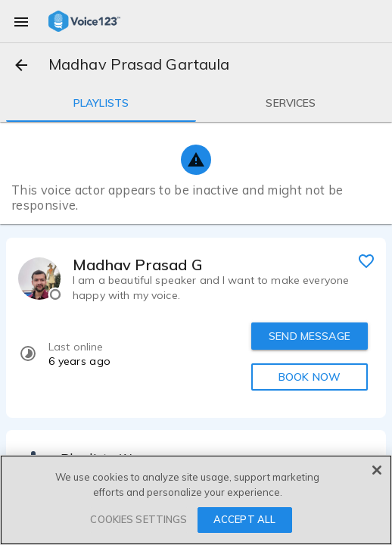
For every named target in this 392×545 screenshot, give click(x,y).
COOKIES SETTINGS (138, 519)
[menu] (21, 21)
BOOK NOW (310, 377)
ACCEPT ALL (244, 519)
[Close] (377, 470)
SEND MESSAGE (310, 336)
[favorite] (366, 260)
